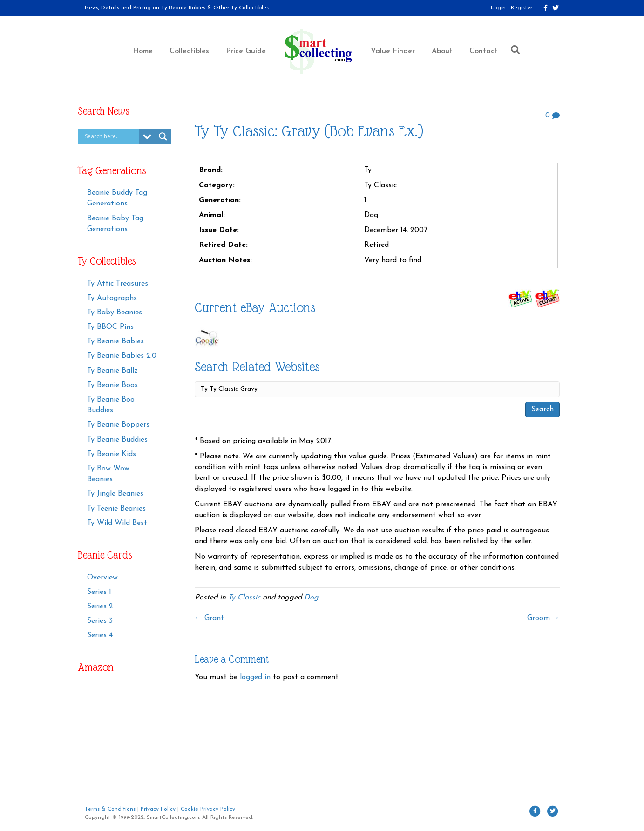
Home (143, 51)
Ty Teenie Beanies (116, 509)
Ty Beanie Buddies (117, 440)
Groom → (543, 618)
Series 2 (100, 606)
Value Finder (393, 51)
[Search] (513, 50)
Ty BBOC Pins (110, 327)
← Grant (209, 618)
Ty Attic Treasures (118, 284)
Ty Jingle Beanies (115, 494)
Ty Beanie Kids (112, 454)
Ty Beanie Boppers (118, 425)
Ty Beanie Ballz (112, 371)
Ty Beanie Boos (112, 385)
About (442, 51)
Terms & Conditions (110, 809)
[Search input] (111, 136)
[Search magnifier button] (163, 136)
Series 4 (100, 635)
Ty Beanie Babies (115, 341)
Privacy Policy (158, 809)
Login (498, 8)
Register (522, 8)
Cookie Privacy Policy (208, 809)
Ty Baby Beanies (115, 313)
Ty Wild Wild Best (117, 523)
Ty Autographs (112, 298)
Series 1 (99, 592)
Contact (484, 51)
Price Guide (246, 51)
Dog (311, 598)
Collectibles (189, 51)
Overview (102, 578)
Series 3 (100, 621)
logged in (255, 677)
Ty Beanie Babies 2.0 (122, 356)
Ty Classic (244, 598)
